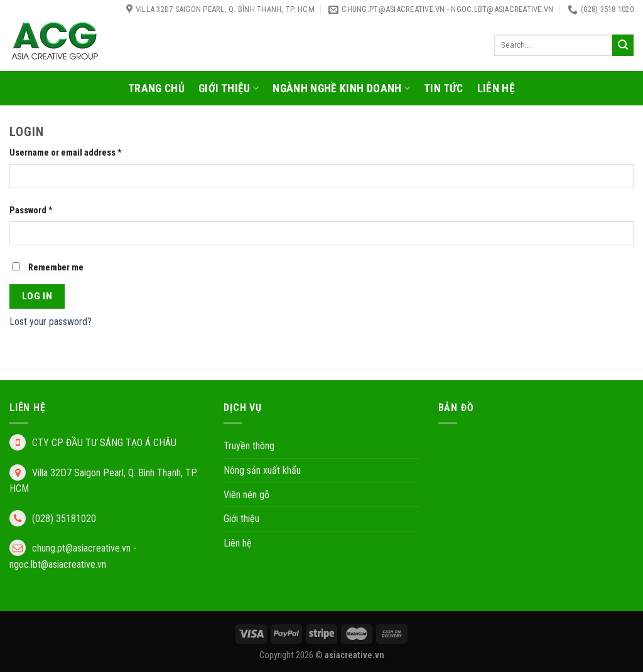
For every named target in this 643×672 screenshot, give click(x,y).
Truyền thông (249, 446)
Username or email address (66, 153)
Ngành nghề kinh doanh (341, 88)
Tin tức (443, 88)
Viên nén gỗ (246, 495)
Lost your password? (51, 322)
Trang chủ (156, 88)
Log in (37, 296)
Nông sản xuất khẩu (262, 470)
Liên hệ (496, 88)
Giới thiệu (229, 88)
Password (31, 211)
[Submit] (623, 45)
